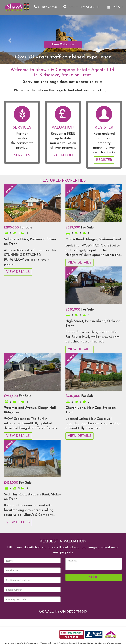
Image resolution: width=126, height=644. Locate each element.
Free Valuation (63, 45)
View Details (18, 272)
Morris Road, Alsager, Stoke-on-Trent (93, 239)
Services (22, 155)
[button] (9, 40)
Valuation (63, 155)
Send (94, 577)
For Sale (18, 228)
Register (104, 160)
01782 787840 (46, 7)
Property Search (81, 7)
